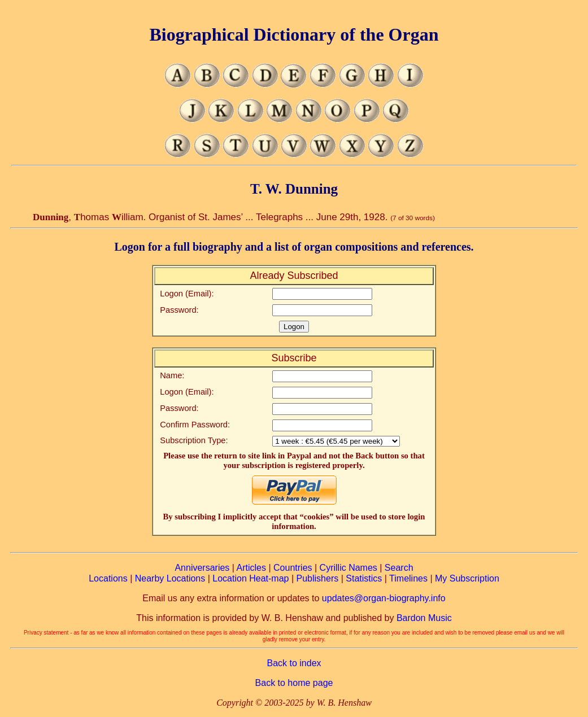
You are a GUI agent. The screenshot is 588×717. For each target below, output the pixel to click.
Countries (293, 568)
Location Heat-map (251, 578)
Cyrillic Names (349, 568)
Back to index (294, 663)
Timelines (408, 578)
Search (399, 568)
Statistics (364, 578)
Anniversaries (202, 568)
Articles (251, 568)
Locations (108, 578)
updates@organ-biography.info (384, 598)
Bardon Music (424, 618)
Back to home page (294, 683)
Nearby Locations (170, 578)
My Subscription (467, 578)
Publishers (318, 578)
